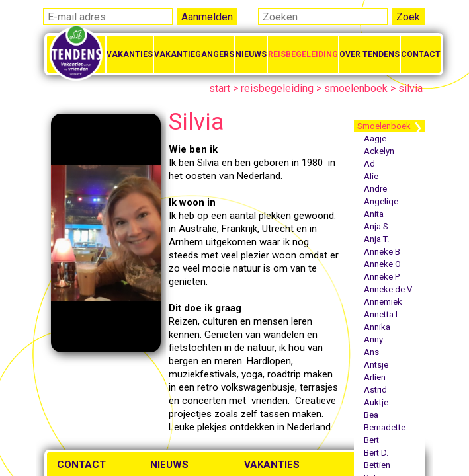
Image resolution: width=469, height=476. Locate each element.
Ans (371, 352)
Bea (371, 415)
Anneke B (382, 252)
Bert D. (376, 453)
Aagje (375, 139)
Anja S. (377, 226)
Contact (421, 54)
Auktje (376, 402)
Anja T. (376, 239)
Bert (371, 440)
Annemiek (383, 302)
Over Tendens (369, 54)
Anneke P (382, 277)
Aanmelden (207, 17)
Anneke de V (388, 289)
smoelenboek (356, 88)
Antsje (376, 365)
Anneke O (382, 264)
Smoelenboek (384, 126)
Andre (375, 189)
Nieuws (251, 54)
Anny (373, 339)
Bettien (377, 465)
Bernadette (385, 427)
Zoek (408, 17)
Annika (377, 327)
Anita (374, 214)
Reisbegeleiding (303, 54)
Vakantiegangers (194, 54)
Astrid (375, 390)
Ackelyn (379, 151)
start (220, 88)
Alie (371, 176)
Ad (369, 164)
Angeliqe (381, 201)
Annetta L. (383, 314)
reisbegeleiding (277, 88)
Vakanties (130, 54)
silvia (410, 88)
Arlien (375, 377)
